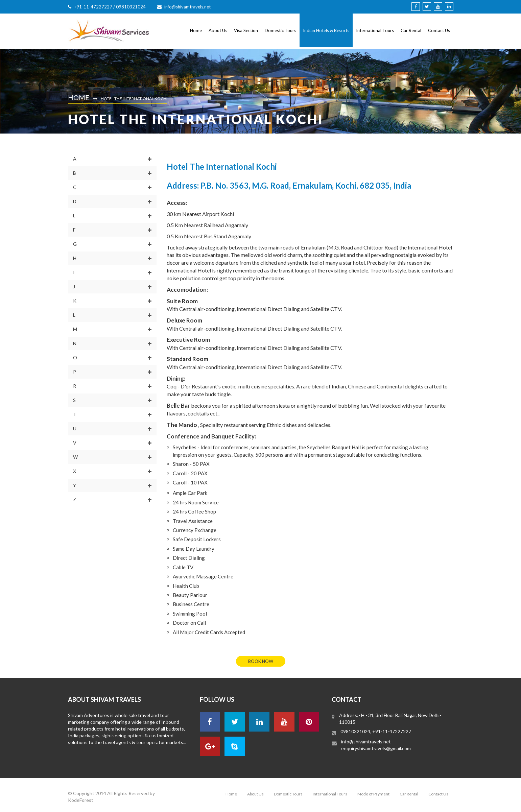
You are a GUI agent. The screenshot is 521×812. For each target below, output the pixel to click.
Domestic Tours (280, 30)
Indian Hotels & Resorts (326, 30)
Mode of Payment (373, 794)
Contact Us (439, 30)
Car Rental (411, 30)
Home (196, 30)
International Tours (375, 30)
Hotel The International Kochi (134, 99)
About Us (218, 30)
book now (261, 661)
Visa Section (246, 30)
